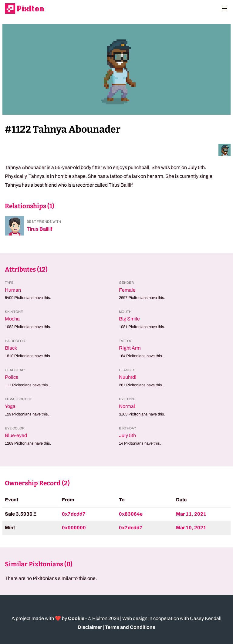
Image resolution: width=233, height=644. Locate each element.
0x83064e (131, 514)
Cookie (76, 618)
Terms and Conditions (130, 627)
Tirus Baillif (39, 229)
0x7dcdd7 (74, 514)
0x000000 (74, 528)
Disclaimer (90, 627)
